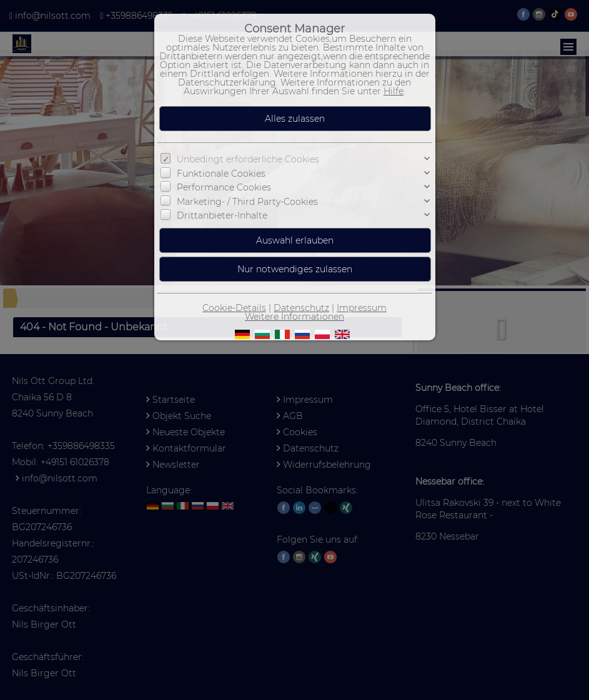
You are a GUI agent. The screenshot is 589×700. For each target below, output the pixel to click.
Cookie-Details (234, 308)
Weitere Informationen (294, 317)
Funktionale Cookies (221, 174)
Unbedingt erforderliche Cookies (248, 159)
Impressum (362, 308)
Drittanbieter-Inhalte (222, 215)
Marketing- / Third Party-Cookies (247, 201)
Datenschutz (301, 308)
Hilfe (393, 91)
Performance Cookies (224, 187)
